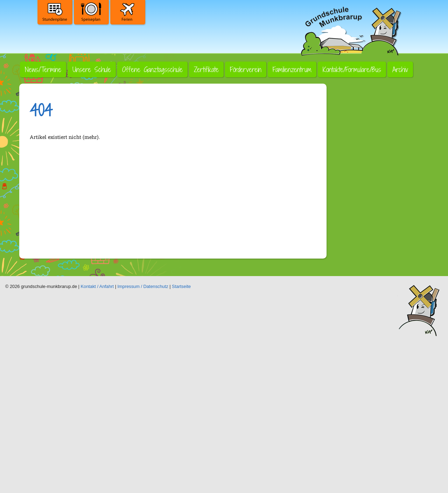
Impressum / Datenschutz (143, 286)
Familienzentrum (292, 69)
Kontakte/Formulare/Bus (352, 69)
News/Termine (43, 69)
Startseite (181, 286)
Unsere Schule (92, 69)
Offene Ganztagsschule (152, 69)
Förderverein (246, 69)
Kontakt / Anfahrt (97, 286)
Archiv (400, 69)
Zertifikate (206, 69)
